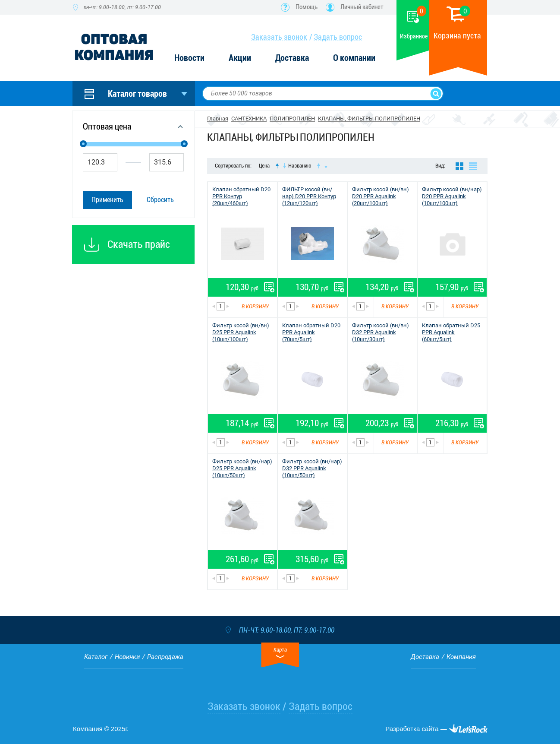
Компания (461, 657)
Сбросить (160, 200)
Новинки (127, 657)
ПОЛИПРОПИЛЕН (292, 119)
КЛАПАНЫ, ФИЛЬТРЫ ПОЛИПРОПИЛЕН (369, 119)
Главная (218, 119)
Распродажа (165, 657)
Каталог (96, 657)
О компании (354, 58)
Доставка (292, 58)
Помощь (307, 7)
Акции (240, 58)
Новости (189, 58)
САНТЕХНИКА (249, 119)
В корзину (255, 306)
